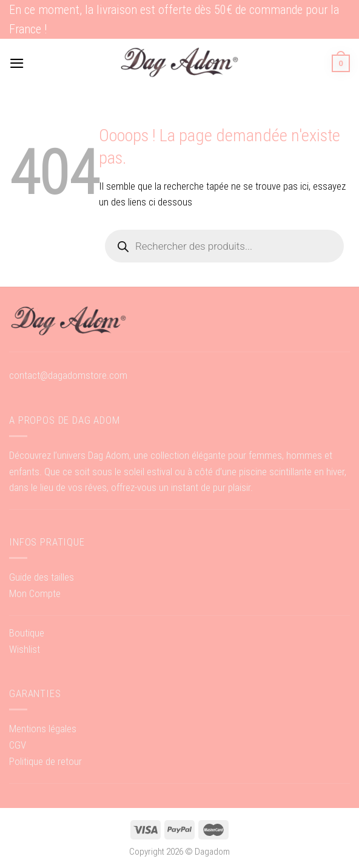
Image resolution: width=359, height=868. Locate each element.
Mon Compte (35, 593)
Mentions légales (43, 729)
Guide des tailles (42, 577)
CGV (18, 745)
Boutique (27, 633)
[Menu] (17, 63)
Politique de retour (45, 761)
